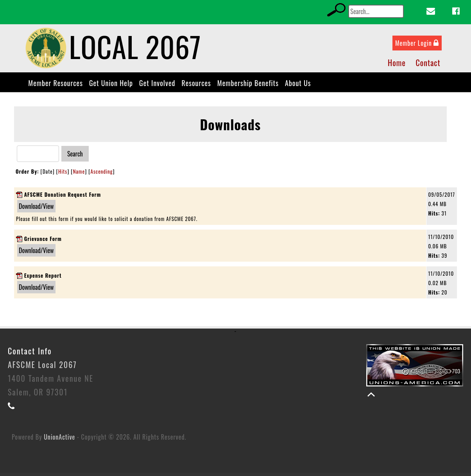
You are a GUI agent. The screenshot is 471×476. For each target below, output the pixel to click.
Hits (63, 174)
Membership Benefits (248, 86)
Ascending (102, 174)
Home (397, 66)
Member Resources (56, 86)
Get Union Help (111, 86)
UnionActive (59, 440)
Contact (428, 66)
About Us (298, 86)
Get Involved (157, 86)
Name (79, 174)
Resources (196, 86)
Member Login (417, 46)
